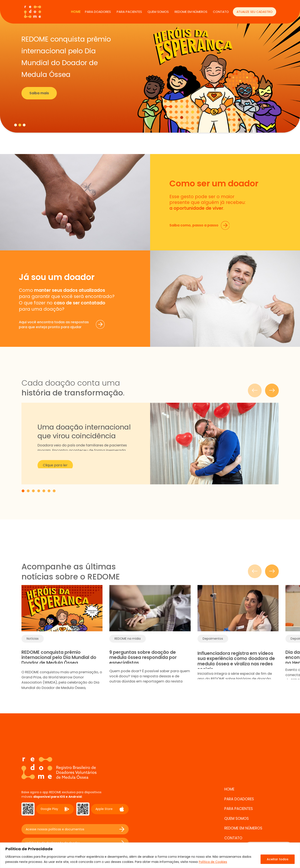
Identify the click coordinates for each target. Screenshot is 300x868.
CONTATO (221, 12)
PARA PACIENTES (129, 12)
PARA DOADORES (98, 12)
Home (76, 12)
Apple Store (110, 809)
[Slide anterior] (255, 571)
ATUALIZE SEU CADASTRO (255, 12)
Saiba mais (39, 93)
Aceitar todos (278, 859)
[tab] (16, 125)
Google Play (55, 809)
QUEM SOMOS (158, 12)
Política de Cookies (213, 862)
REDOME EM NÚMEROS (191, 12)
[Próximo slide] (272, 571)
